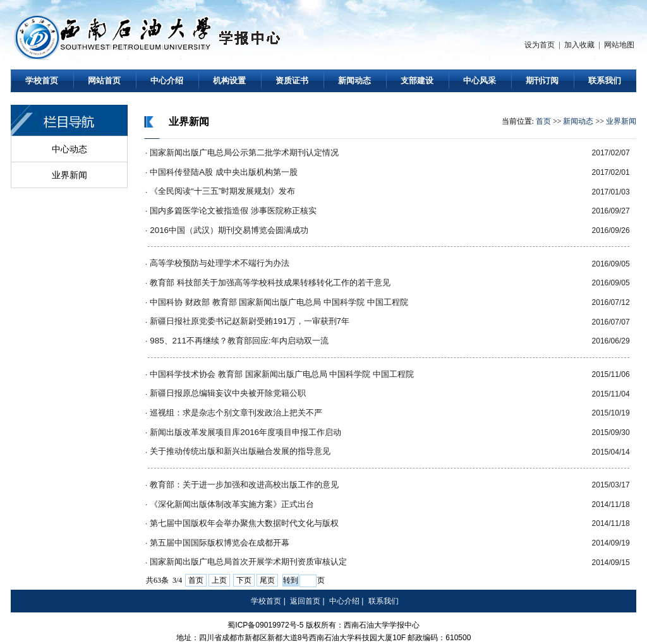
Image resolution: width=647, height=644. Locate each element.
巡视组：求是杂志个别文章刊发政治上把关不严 (236, 413)
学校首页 (42, 80)
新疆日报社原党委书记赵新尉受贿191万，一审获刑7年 (250, 321)
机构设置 (229, 80)
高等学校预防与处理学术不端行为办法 (220, 263)
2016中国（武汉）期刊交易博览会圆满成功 (229, 230)
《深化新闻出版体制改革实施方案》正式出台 (232, 504)
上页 (219, 580)
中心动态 (70, 149)
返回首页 (305, 601)
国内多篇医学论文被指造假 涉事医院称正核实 (233, 211)
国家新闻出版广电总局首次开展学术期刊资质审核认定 (248, 562)
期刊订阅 (542, 80)
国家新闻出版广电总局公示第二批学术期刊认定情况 (244, 152)
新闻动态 (354, 80)
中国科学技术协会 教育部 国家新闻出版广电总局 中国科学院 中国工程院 (282, 374)
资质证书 (292, 80)
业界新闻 (70, 175)
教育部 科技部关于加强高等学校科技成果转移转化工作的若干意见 (270, 283)
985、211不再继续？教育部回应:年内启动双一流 (239, 341)
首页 (543, 121)
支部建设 (417, 80)
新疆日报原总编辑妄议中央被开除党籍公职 (228, 393)
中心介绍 (167, 80)
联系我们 (605, 80)
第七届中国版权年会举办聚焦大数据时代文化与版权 (244, 523)
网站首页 (104, 80)
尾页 (267, 580)
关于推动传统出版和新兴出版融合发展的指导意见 (240, 451)
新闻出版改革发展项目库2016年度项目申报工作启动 (245, 432)
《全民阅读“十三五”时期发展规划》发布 (222, 191)
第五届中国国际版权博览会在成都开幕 (220, 543)
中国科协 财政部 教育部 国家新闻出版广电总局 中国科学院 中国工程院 (279, 302)
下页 (244, 580)
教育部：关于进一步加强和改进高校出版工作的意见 (244, 485)
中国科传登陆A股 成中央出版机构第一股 (224, 172)
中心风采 (480, 80)
